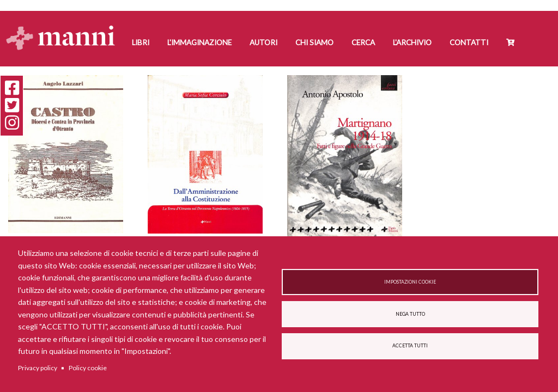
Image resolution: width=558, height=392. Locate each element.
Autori (263, 42)
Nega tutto (410, 314)
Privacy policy (38, 368)
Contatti (469, 42)
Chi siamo (314, 42)
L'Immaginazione (199, 42)
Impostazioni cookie (410, 282)
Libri (141, 42)
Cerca (363, 42)
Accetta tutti (410, 346)
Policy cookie (88, 368)
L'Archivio (412, 42)
